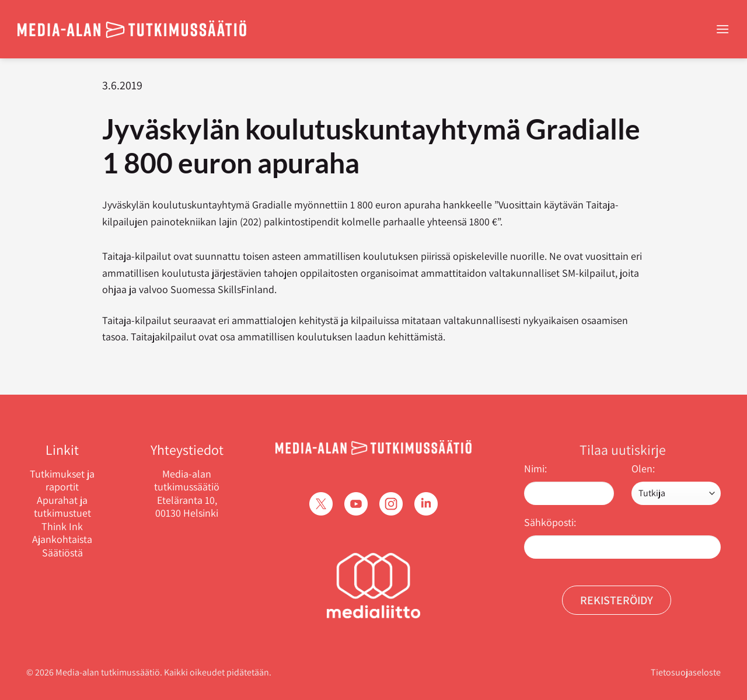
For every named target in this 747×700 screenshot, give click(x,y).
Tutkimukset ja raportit (62, 481)
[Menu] (722, 29)
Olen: (643, 469)
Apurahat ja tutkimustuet (62, 507)
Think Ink (62, 527)
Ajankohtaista (62, 539)
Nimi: (535, 469)
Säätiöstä (62, 553)
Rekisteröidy (617, 600)
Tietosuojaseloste (686, 672)
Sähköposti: (550, 522)
